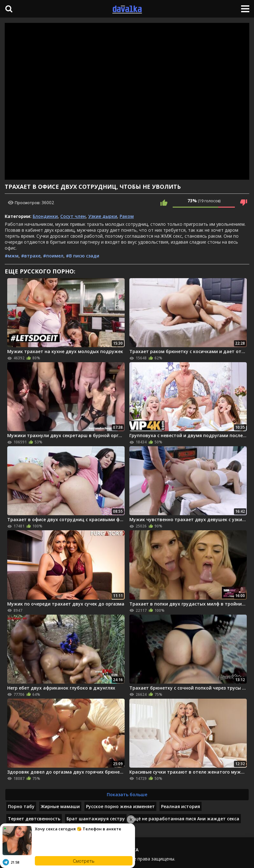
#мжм (12, 256)
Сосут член (73, 216)
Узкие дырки (103, 216)
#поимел (53, 256)
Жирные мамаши (60, 806)
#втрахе (31, 256)
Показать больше (127, 794)
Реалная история (181, 806)
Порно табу (21, 806)
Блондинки (45, 216)
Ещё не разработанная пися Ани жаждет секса (185, 819)
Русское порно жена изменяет (120, 806)
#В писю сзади (83, 256)
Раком (127, 216)
